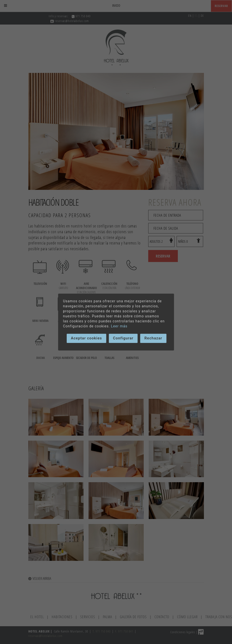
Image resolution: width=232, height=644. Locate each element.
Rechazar (153, 338)
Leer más (119, 326)
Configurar (123, 338)
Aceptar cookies (86, 338)
